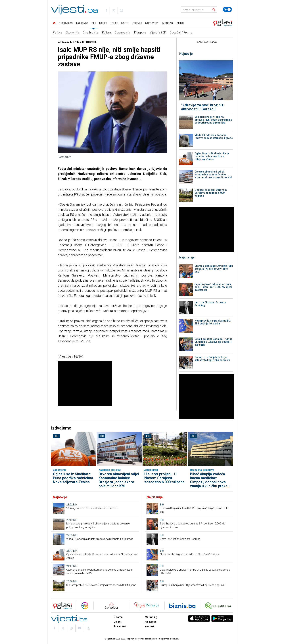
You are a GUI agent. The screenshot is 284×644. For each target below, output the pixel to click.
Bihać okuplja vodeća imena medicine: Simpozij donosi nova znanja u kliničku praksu (210, 480)
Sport (125, 23)
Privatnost (120, 626)
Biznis (180, 23)
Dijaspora (140, 32)
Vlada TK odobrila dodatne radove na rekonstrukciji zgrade (214, 137)
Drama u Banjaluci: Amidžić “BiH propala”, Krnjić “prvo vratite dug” (214, 269)
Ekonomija (72, 32)
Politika (58, 32)
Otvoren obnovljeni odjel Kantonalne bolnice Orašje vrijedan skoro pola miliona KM (213, 175)
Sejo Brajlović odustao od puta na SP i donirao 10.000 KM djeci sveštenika (213, 287)
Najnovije (82, 23)
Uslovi (117, 622)
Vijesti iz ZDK (158, 32)
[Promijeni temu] (227, 9)
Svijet (114, 23)
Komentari (152, 23)
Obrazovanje (123, 32)
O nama (118, 617)
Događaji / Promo (181, 32)
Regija (103, 23)
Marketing (151, 617)
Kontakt (149, 626)
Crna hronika (91, 32)
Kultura (106, 32)
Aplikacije (151, 622)
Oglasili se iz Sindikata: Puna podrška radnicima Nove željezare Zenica (212, 156)
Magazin (167, 23)
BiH (94, 23)
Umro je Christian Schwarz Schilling (210, 304)
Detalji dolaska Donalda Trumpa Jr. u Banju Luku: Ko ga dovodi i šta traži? (213, 342)
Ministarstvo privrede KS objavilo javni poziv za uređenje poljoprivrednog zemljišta (213, 120)
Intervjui (137, 23)
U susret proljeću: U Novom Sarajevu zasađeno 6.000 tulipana (211, 193)
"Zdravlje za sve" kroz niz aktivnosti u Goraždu (202, 107)
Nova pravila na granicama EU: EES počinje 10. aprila (213, 322)
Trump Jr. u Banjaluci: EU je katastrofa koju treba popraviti (212, 359)
